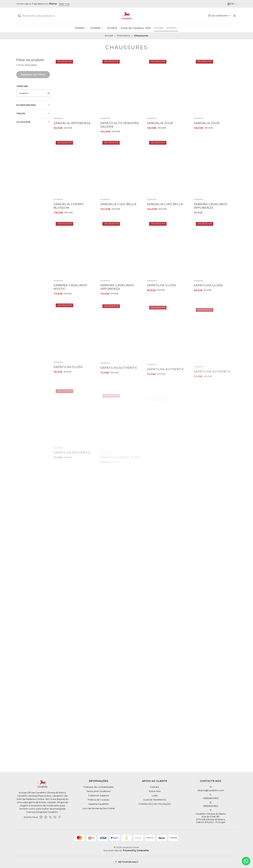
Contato (155, 787)
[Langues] (232, 4)
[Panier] (235, 16)
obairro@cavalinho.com (211, 789)
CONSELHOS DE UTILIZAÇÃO (155, 804)
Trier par (22, 86)
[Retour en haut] (126, 862)
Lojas (155, 795)
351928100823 (211, 804)
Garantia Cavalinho (99, 804)
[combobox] (36, 16)
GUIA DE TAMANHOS (155, 800)
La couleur (33, 122)
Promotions (123, 36)
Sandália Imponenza (72, 123)
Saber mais (64, 4)
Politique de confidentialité (99, 787)
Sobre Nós (155, 791)
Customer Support (98, 795)
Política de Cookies (98, 800)
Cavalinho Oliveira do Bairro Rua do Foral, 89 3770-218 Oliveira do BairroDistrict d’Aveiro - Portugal (211, 816)
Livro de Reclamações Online (99, 808)
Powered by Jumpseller (136, 850)
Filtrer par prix (33, 105)
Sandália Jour (160, 123)
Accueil (109, 36)
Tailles (33, 114)
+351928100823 (211, 797)
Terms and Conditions (98, 791)
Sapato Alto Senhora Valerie (120, 125)
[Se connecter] (219, 16)
